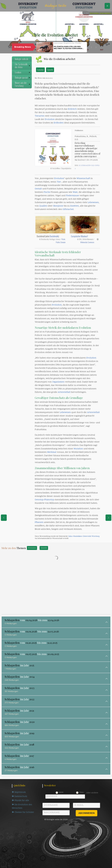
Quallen (43, 206)
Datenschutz (20, 796)
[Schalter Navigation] (107, 6)
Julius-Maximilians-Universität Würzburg (84, 536)
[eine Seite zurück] (4, 518)
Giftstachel (68, 209)
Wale (75, 192)
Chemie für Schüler (23, 812)
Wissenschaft (83, 179)
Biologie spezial (23, 78)
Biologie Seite (55, 6)
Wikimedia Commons (87, 242)
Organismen (58, 382)
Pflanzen (39, 522)
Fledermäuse (72, 196)
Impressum (19, 792)
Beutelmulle (54, 236)
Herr (61, 792)
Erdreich (72, 109)
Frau (82, 792)
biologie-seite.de (22, 59)
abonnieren (87, 813)
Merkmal (52, 452)
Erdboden (59, 123)
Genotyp (39, 500)
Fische (47, 192)
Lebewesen (93, 203)
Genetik (50, 70)
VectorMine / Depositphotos (100, 13)
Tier (59, 182)
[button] (91, 47)
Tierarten (40, 116)
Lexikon (23, 72)
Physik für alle (20, 801)
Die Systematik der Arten (23, 66)
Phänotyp (49, 500)
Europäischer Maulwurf (79, 236)
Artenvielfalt (64, 392)
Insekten (75, 206)
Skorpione (58, 206)
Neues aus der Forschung (23, 84)
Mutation (78, 449)
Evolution (40, 70)
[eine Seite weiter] (108, 518)
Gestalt (38, 189)
